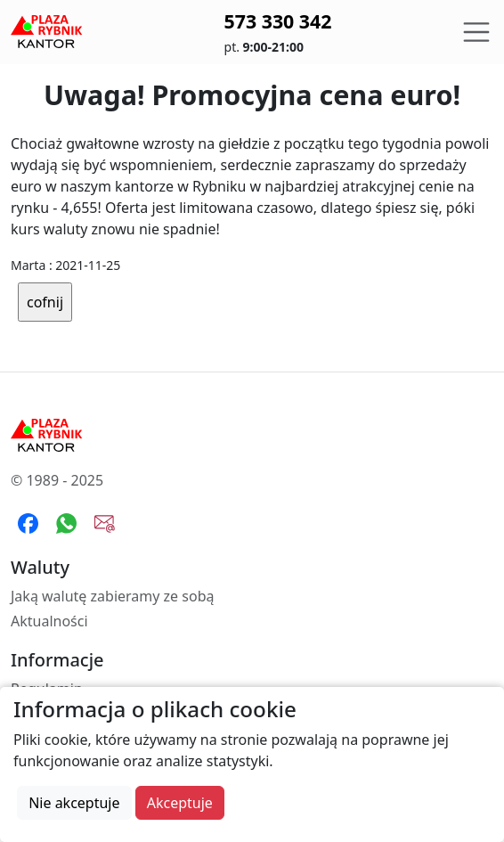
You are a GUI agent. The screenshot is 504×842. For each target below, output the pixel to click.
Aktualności (49, 621)
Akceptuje (180, 803)
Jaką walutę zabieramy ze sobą (112, 596)
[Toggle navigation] (476, 32)
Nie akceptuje (74, 803)
